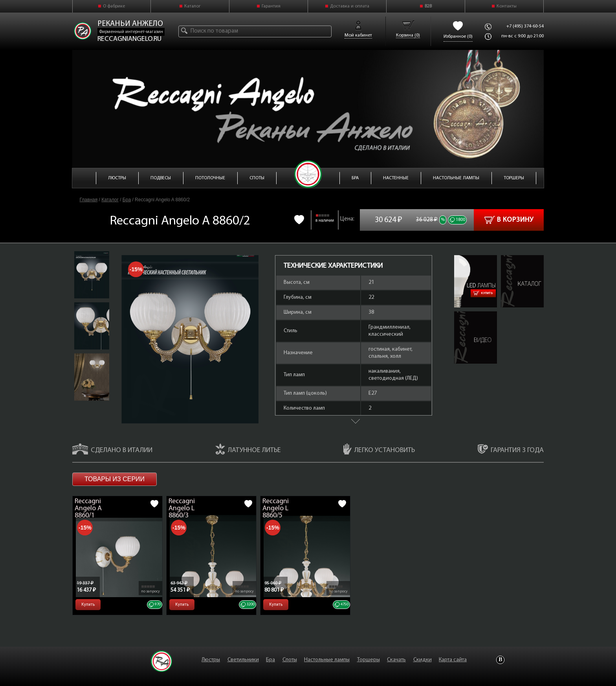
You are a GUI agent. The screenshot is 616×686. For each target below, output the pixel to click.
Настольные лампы (327, 660)
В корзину (509, 220)
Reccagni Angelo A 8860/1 (88, 509)
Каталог (192, 6)
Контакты (507, 6)
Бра (127, 200)
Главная (89, 200)
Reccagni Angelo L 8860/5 (276, 509)
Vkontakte (500, 660)
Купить (483, 293)
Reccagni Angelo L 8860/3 (182, 509)
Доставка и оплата (350, 6)
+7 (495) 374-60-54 (525, 26)
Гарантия (271, 6)
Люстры (211, 660)
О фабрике (114, 6)
